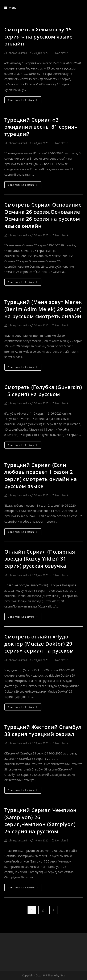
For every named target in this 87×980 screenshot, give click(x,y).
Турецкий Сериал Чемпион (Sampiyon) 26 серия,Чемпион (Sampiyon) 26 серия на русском (41, 821)
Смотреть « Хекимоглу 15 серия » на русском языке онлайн (39, 36)
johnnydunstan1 (18, 53)
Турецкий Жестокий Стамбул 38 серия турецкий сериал (43, 730)
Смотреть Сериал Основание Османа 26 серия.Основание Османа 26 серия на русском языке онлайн (43, 215)
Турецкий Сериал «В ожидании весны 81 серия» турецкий (41, 127)
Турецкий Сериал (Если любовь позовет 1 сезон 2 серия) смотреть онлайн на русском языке (41, 475)
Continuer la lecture (23, 100)
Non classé (62, 53)
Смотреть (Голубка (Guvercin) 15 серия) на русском (43, 391)
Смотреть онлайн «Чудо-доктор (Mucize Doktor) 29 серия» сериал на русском (39, 644)
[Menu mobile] (11, 8)
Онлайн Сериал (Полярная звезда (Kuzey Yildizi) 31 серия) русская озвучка (40, 559)
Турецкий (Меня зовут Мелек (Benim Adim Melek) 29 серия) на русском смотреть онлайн (43, 309)
